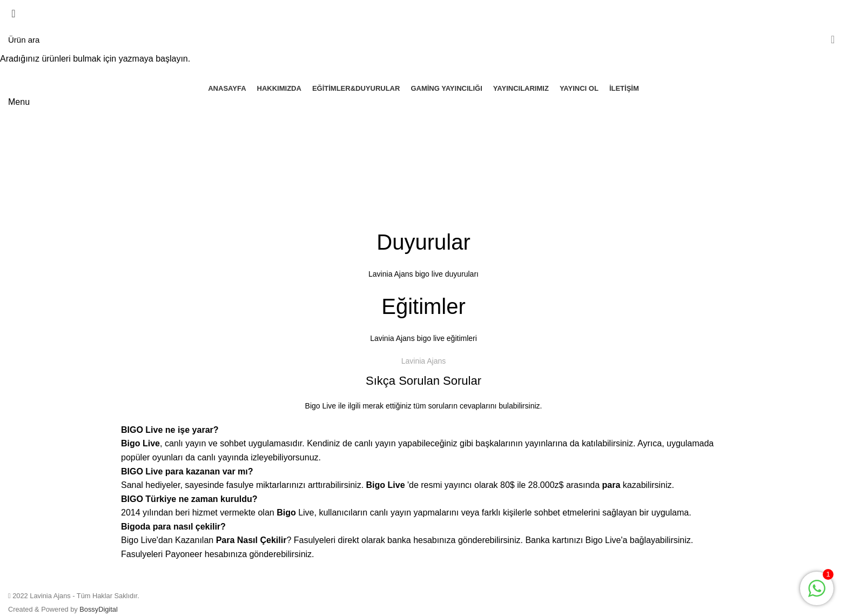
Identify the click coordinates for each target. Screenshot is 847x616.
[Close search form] (14, 14)
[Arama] (423, 39)
